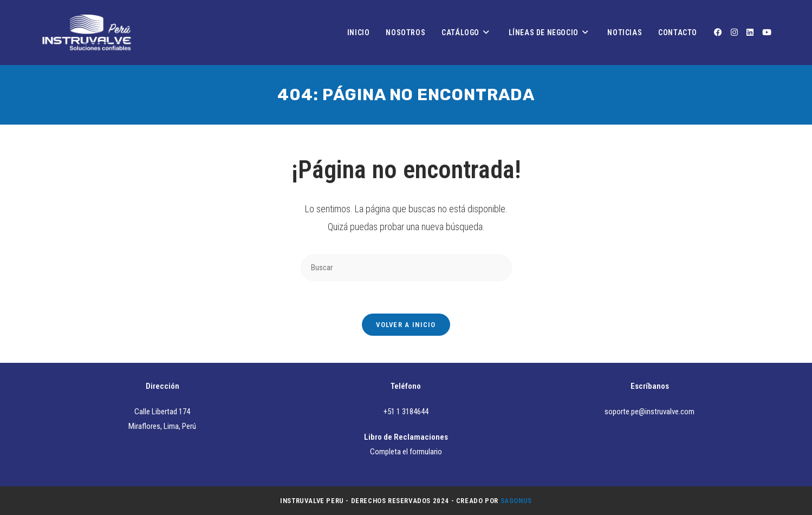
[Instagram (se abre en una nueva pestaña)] (734, 32)
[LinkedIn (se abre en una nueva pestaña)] (750, 32)
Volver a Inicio (406, 325)
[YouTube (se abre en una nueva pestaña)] (767, 32)
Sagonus (516, 501)
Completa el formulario (406, 452)
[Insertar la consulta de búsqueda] (406, 268)
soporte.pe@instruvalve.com (649, 412)
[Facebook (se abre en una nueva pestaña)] (718, 32)
